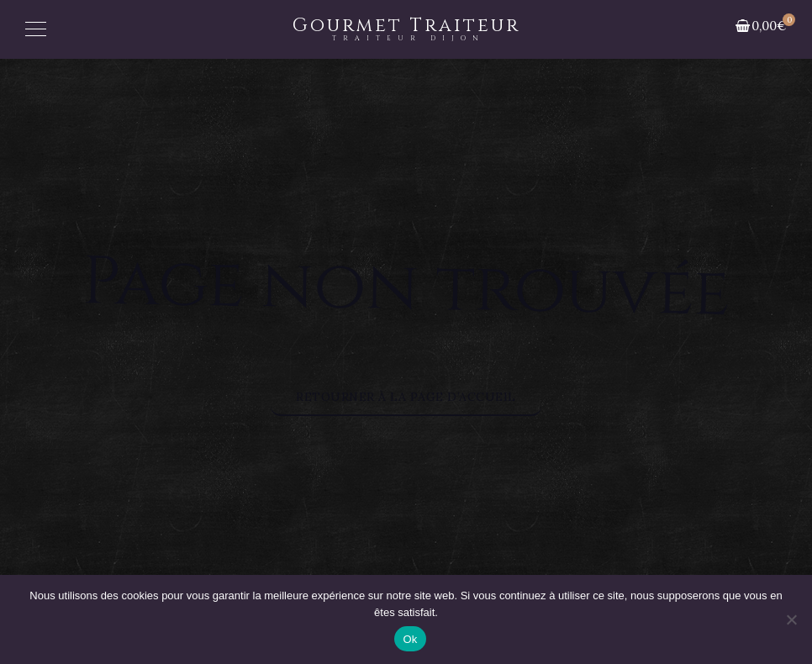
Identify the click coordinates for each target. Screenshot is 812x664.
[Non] (791, 619)
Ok (410, 639)
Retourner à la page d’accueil (406, 397)
